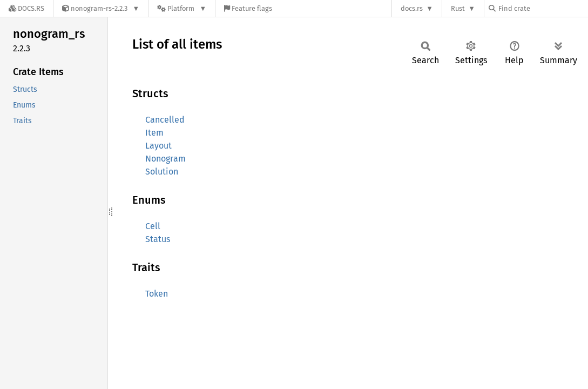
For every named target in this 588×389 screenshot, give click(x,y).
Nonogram (165, 159)
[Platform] (182, 8)
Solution (162, 172)
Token (157, 294)
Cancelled (165, 120)
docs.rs (412, 8)
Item (154, 133)
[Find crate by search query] (543, 8)
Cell (153, 226)
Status (158, 239)
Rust (458, 8)
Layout (158, 146)
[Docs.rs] (26, 8)
